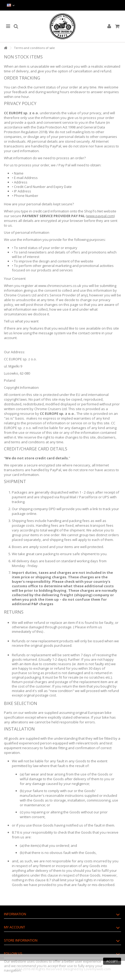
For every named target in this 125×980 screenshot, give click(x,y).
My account (15, 927)
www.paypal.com (100, 216)
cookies (42, 961)
